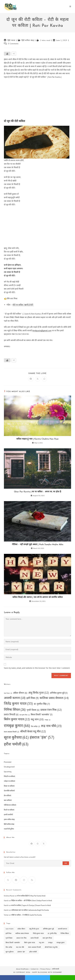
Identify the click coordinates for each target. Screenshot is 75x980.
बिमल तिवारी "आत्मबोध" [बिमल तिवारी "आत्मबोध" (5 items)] (42, 715)
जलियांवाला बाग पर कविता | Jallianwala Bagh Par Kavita (30, 910)
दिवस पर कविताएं (9, 786)
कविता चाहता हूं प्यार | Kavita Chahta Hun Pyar (37, 439)
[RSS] (32, 880)
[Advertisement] (37, 100)
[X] (44, 844)
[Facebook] (32, 844)
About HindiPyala (22, 969)
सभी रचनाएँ (56, 969)
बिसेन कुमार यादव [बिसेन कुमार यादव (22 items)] (17, 719)
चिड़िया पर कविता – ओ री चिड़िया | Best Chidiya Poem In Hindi (32, 901)
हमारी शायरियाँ (8, 815)
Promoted (8, 762)
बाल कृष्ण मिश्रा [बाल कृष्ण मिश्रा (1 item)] (25, 715)
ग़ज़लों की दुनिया (9, 829)
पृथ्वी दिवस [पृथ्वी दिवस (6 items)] (33, 710)
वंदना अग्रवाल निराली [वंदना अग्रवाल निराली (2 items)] (12, 732)
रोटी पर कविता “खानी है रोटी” (23, 305)
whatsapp (62, 978)
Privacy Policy (45, 969)
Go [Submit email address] (66, 863)
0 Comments (13, 44)
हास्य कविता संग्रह (9, 819)
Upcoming (8, 772)
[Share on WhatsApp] (44, 379)
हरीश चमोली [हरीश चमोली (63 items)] (16, 744)
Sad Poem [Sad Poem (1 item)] (8, 693)
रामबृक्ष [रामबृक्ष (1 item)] (48, 720)
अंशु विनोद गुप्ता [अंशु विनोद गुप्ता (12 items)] (39, 693)
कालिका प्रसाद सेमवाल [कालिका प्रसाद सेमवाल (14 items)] (54, 698)
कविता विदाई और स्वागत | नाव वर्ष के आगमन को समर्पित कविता (38, 597)
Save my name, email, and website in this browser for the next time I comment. (37, 668)
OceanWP (57, 972)
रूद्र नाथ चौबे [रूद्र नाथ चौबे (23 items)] (51, 726)
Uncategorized (9, 767)
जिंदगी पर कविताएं (9, 776)
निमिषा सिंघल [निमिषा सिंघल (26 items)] (15, 710)
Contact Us (34, 969)
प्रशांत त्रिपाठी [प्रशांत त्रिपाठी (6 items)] (11, 714)
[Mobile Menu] (70, 6)
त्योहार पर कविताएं (9, 781)
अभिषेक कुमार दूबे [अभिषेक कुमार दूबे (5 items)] (59, 693)
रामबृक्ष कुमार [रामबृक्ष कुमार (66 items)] (17, 726)
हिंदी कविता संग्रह (28, 40)
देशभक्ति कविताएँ (9, 791)
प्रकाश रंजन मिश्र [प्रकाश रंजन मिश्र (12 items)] (51, 710)
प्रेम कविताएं (8, 796)
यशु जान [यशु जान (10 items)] (37, 719)
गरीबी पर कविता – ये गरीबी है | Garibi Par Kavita (26, 915)
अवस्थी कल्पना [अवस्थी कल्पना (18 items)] (15, 698)
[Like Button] (7, 54)
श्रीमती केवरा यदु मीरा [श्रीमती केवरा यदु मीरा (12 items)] (33, 731)
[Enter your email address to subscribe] (37, 863)
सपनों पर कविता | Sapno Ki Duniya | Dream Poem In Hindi (31, 905)
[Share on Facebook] (31, 379)
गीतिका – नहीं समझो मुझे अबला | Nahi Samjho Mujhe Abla (38, 545)
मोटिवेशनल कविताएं (10, 805)
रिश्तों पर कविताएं (9, 810)
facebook (12, 978)
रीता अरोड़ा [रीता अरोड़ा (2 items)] (36, 726)
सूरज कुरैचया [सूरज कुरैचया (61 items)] (16, 737)
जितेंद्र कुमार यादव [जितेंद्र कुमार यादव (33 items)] (18, 703)
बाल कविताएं (8, 800)
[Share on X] (38, 379)
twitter (37, 978)
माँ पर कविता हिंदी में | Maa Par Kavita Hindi (31, 896)
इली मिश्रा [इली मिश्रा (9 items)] (33, 698)
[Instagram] (38, 844)
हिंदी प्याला (11, 40)
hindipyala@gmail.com (42, 331)
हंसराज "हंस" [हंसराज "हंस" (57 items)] (42, 737)
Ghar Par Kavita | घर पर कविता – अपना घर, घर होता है (38, 492)
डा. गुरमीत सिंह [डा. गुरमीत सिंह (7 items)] (42, 704)
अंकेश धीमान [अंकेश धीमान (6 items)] (20, 693)
